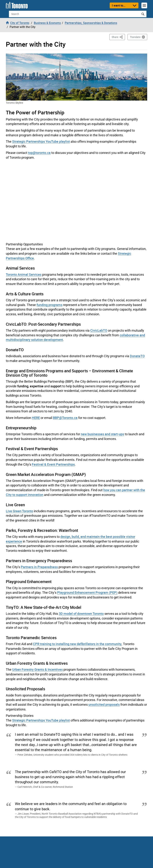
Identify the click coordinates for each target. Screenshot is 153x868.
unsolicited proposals (104, 704)
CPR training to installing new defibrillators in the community (77, 644)
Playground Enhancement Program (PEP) (87, 592)
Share (118, 37)
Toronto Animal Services (24, 274)
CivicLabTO (99, 330)
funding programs (49, 305)
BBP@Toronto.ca (65, 418)
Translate (135, 37)
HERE (36, 418)
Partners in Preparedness (39, 567)
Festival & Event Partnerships (53, 464)
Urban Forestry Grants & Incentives (37, 669)
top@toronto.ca (39, 153)
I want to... (119, 5)
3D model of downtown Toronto (81, 614)
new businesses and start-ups (102, 434)
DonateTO (137, 356)
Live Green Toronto (19, 511)
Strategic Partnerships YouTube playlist (41, 141)
